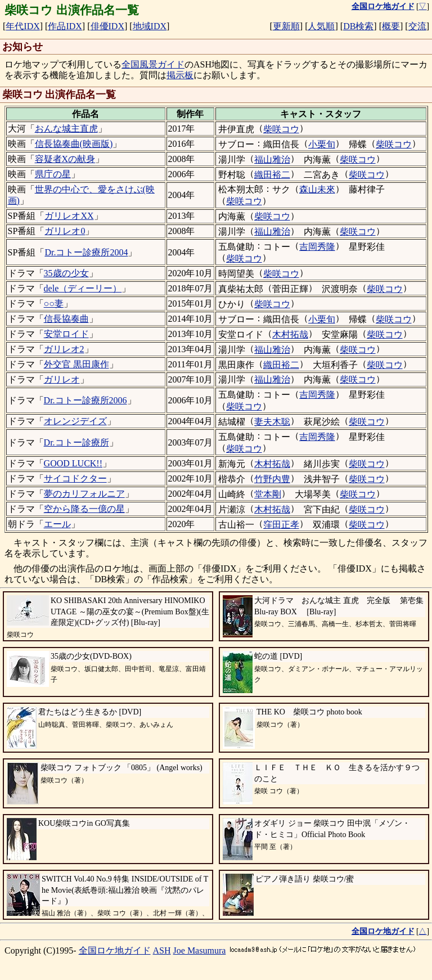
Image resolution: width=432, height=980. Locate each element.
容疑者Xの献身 (65, 159)
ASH (162, 950)
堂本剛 (268, 494)
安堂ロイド (66, 334)
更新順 (286, 26)
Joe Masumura (200, 950)
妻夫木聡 (272, 422)
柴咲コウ (281, 129)
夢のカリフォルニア (84, 494)
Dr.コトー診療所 (76, 442)
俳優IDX (107, 26)
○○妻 (54, 304)
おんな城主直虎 (66, 129)
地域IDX (150, 26)
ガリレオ (62, 379)
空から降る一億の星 (84, 509)
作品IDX (65, 26)
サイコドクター (75, 478)
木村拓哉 (290, 334)
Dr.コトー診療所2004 (86, 252)
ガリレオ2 (64, 349)
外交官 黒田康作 (76, 364)
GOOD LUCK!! (73, 463)
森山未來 (317, 189)
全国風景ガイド (153, 64)
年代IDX (22, 26)
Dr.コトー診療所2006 (85, 400)
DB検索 (358, 26)
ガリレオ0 (65, 231)
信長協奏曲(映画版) (74, 144)
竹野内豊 (272, 479)
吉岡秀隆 (317, 247)
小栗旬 (322, 144)
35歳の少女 (66, 273)
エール (57, 524)
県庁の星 (53, 174)
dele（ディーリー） (83, 288)
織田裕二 (272, 175)
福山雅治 (272, 159)
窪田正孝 (281, 525)
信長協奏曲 (66, 319)
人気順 (321, 26)
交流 (417, 26)
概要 (391, 26)
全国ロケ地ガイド (115, 950)
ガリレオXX (69, 216)
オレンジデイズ (75, 421)
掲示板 (180, 75)
